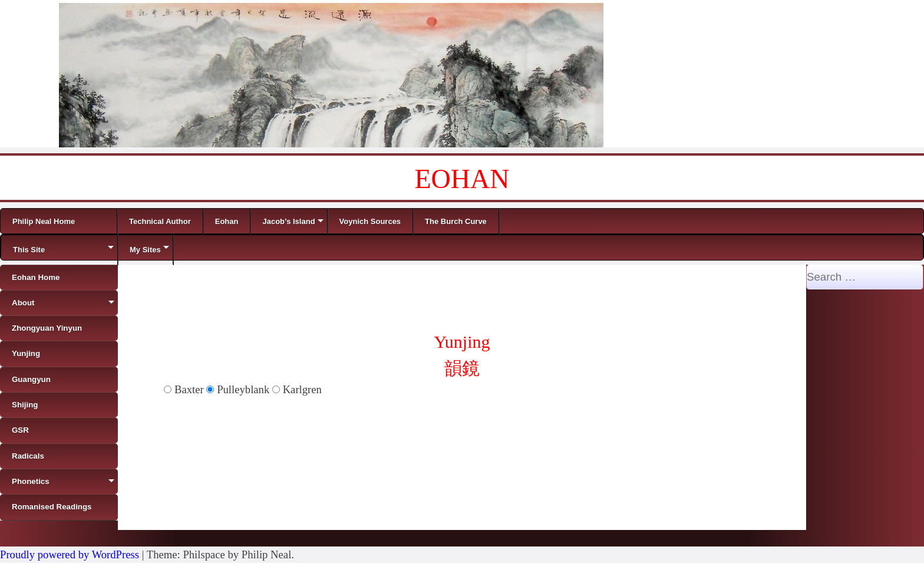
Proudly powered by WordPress (70, 554)
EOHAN (462, 179)
